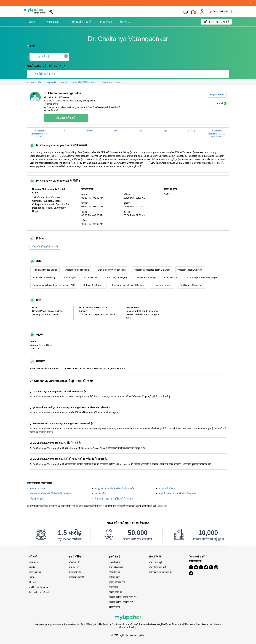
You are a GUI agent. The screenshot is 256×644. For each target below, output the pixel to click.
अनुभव (166, 131)
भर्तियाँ (32, 577)
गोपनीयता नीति (75, 562)
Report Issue (217, 94)
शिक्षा (141, 131)
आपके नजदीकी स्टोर (117, 582)
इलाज (32, 22)
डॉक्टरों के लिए (156, 557)
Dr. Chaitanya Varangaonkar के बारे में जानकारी (39, 134)
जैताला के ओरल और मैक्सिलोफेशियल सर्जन (115, 499)
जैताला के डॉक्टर (38, 499)
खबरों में (32, 567)
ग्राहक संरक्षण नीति (77, 577)
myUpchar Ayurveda (39, 587)
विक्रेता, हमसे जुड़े (116, 592)
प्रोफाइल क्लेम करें (66, 118)
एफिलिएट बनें (114, 607)
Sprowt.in (34, 582)
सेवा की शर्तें (74, 567)
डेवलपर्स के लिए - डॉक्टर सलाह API (123, 597)
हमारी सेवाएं (114, 557)
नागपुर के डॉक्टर (38, 488)
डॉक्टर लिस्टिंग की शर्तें (157, 567)
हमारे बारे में (34, 562)
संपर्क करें (162, 506)
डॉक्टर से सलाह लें (81, 22)
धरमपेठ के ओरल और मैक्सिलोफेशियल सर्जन (51, 494)
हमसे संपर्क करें (35, 572)
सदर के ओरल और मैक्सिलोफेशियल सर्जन (178, 494)
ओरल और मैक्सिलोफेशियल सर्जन (45, 247)
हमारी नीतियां (75, 557)
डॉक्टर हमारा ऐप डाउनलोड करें (161, 572)
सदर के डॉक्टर (101, 494)
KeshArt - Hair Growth (40, 592)
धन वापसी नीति (75, 572)
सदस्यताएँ (191, 131)
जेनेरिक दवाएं (114, 577)
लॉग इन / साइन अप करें (216, 22)
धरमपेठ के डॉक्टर (167, 488)
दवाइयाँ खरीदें (114, 562)
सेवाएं (115, 131)
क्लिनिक (65, 131)
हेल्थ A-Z (125, 22)
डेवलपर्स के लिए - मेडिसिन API (121, 602)
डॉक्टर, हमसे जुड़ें (155, 562)
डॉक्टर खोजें (114, 587)
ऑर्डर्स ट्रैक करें (114, 572)
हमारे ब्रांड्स (53, 22)
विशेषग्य (90, 131)
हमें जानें (33, 557)
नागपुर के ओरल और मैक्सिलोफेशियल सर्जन (114, 488)
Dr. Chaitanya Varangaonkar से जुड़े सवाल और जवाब (216, 134)
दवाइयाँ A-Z (106, 22)
